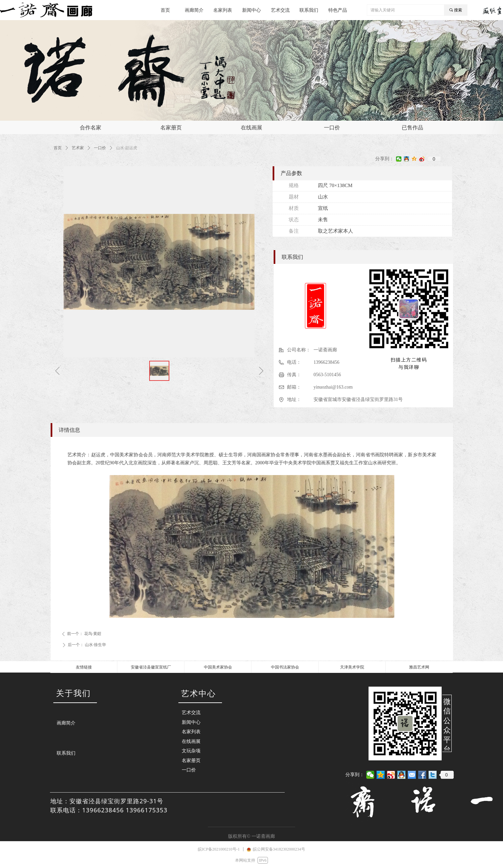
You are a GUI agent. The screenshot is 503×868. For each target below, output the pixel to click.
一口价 (100, 148)
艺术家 (78, 148)
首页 (58, 148)
